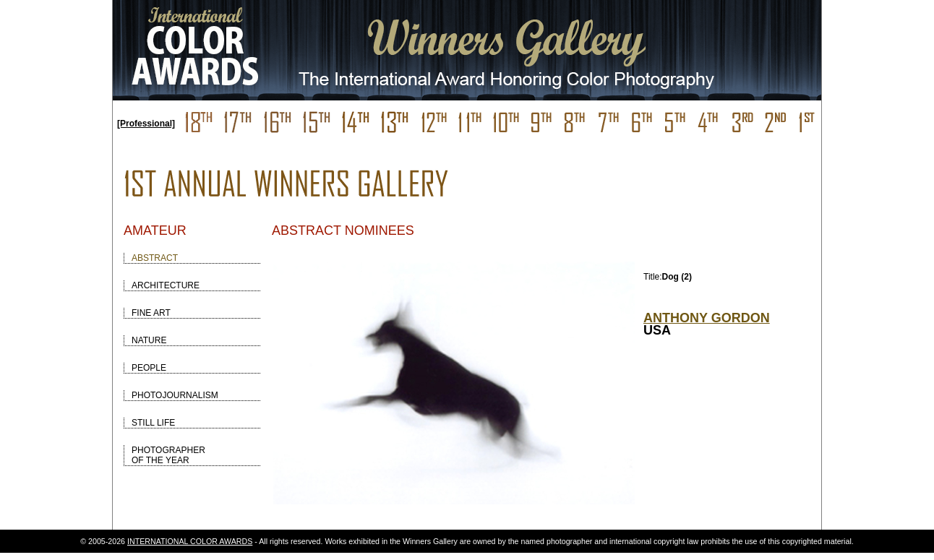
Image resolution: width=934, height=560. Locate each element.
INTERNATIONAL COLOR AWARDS (190, 541)
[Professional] (146, 124)
